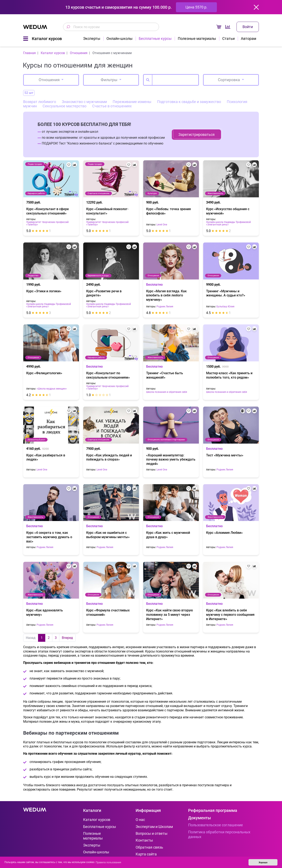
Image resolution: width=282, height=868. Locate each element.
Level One (162, 225)
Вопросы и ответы (152, 833)
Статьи (228, 38)
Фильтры (110, 80)
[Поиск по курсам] (68, 27)
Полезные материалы (197, 38)
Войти (248, 27)
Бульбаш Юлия (225, 307)
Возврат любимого (40, 102)
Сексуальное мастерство (65, 106)
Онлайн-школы (119, 38)
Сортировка (229, 80)
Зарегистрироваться (197, 134)
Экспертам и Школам (154, 827)
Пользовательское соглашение (216, 825)
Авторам (249, 38)
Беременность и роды (98, 275)
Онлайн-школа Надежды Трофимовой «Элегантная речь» (228, 223)
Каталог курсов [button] (47, 39)
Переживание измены (132, 102)
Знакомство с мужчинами (84, 102)
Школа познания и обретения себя (167, 392)
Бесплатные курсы (155, 38)
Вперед (67, 638)
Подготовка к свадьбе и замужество (189, 102)
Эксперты (92, 38)
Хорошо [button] (263, 862)
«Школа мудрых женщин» (52, 389)
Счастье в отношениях (112, 106)
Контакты (144, 840)
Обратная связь (149, 847)
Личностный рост (36, 440)
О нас (140, 820)
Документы (200, 818)
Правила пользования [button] (108, 862)
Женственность (215, 193)
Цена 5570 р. (196, 7)
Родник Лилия (165, 307)
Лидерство (33, 275)
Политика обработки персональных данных (219, 834)
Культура (152, 193)
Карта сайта (146, 854)
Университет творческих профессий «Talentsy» (47, 223)
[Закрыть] (256, 7)
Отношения (50, 80)
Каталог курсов (97, 820)
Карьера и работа (36, 193)
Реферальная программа (213, 810)
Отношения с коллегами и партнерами (166, 440)
